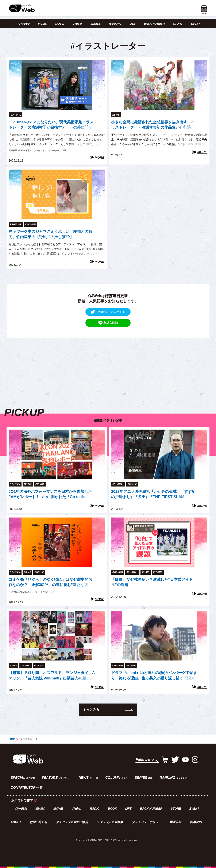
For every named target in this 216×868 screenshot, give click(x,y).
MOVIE (60, 24)
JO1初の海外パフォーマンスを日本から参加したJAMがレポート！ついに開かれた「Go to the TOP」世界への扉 (50, 495)
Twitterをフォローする (108, 312)
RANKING (115, 24)
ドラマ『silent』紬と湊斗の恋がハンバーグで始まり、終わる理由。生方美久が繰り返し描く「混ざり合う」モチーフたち (154, 676)
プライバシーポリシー (146, 822)
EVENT (195, 24)
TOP (12, 739)
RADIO (95, 809)
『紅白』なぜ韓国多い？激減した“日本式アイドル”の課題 (152, 582)
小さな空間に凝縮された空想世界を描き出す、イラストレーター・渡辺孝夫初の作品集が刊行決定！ (153, 125)
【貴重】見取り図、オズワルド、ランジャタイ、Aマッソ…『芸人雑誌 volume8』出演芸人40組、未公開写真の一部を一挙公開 (52, 676)
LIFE (128, 809)
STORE (178, 24)
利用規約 (196, 822)
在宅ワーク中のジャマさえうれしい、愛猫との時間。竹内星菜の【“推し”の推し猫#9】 (50, 234)
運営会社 (175, 822)
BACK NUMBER (154, 24)
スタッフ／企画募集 (110, 822)
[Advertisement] (108, 367)
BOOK (112, 809)
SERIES (96, 24)
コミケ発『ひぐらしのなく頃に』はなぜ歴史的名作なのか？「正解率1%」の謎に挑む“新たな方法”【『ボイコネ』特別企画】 (50, 583)
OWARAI (24, 24)
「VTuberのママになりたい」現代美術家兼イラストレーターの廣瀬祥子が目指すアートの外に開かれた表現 (51, 125)
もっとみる (91, 710)
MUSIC (42, 24)
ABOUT (16, 822)
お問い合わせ (38, 822)
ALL (133, 24)
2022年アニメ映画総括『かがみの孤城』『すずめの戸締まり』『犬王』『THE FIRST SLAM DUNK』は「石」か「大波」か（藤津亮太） (153, 495)
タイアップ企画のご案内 (72, 822)
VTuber (77, 24)
